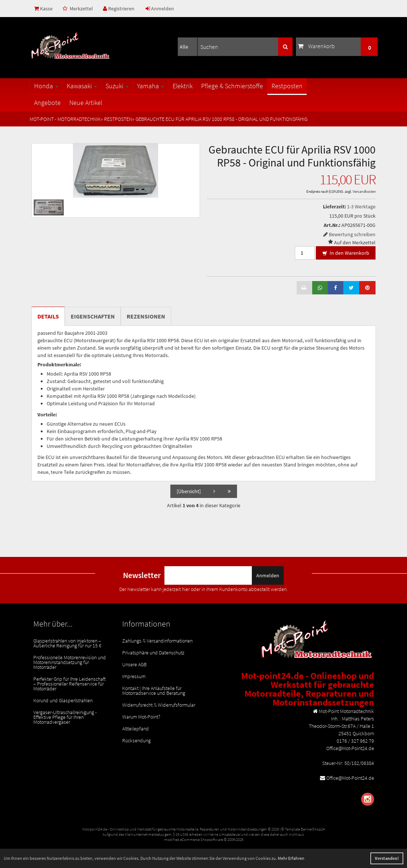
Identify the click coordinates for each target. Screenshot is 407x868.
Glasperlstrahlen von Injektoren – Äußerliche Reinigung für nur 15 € (67, 643)
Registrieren (119, 9)
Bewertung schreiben (352, 234)
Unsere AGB (134, 664)
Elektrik (183, 86)
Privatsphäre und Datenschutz (153, 653)
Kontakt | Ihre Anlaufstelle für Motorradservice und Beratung (154, 691)
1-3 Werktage (361, 207)
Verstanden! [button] (387, 858)
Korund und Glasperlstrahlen (63, 700)
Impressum (134, 676)
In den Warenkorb (346, 253)
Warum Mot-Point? (141, 717)
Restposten (287, 86)
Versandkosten (364, 191)
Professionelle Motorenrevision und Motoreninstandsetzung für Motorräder (70, 662)
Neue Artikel (86, 103)
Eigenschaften (93, 316)
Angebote (47, 103)
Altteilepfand (136, 729)
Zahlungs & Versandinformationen (157, 641)
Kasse (43, 9)
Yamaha (151, 86)
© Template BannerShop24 (303, 829)
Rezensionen (146, 316)
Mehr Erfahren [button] (291, 858)
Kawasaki (82, 86)
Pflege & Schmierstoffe (232, 86)
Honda (46, 86)
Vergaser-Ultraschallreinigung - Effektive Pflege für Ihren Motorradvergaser (65, 717)
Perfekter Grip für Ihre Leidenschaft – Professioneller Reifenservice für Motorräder (70, 684)
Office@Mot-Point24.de (350, 778)
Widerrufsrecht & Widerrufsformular (159, 705)
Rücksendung (136, 740)
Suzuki (117, 86)
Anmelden (160, 9)
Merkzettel (78, 9)
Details (48, 316)
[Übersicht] (189, 491)
